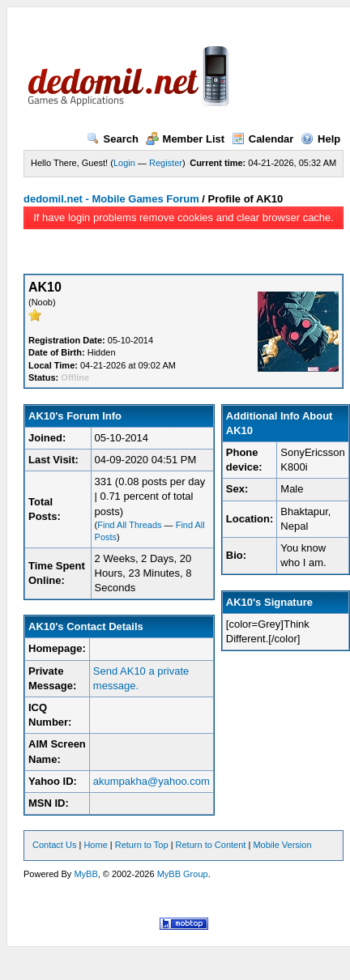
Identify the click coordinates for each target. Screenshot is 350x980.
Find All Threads (129, 525)
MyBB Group (183, 874)
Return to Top (142, 845)
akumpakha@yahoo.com (152, 781)
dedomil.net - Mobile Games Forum (111, 199)
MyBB (85, 874)
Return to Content (211, 845)
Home (95, 845)
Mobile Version (282, 845)
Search (113, 139)
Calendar (263, 139)
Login (124, 163)
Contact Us (54, 845)
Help (320, 139)
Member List (186, 139)
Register (166, 163)
